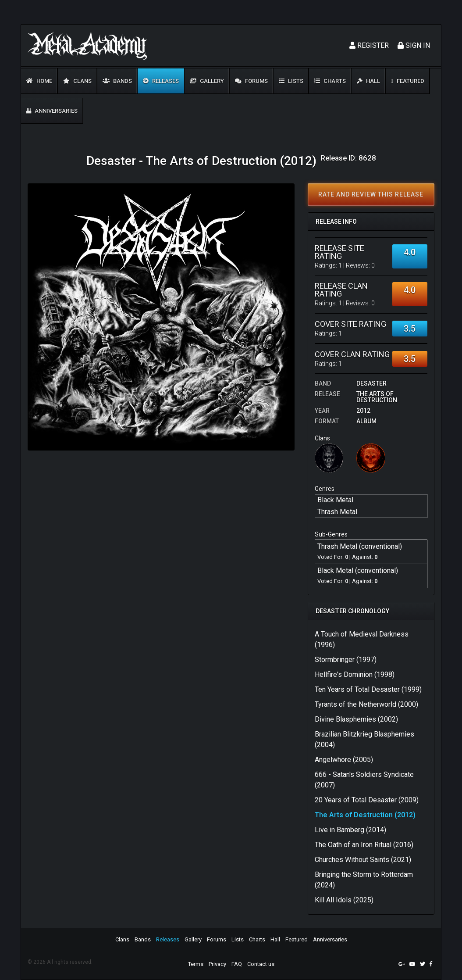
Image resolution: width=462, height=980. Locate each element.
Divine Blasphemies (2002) (356, 719)
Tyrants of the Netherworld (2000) (366, 704)
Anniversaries (52, 111)
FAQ (237, 964)
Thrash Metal (337, 512)
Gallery (207, 81)
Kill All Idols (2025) (344, 900)
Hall (368, 81)
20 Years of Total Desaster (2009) (367, 800)
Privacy (217, 964)
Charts (330, 81)
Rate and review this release (371, 194)
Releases (161, 81)
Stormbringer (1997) (346, 660)
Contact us (261, 964)
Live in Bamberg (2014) (350, 830)
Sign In (414, 45)
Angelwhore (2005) (344, 760)
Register (369, 45)
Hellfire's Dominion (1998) (355, 674)
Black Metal (335, 500)
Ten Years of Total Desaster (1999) (368, 689)
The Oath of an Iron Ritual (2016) (364, 845)
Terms (196, 964)
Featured (408, 81)
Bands (117, 81)
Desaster (371, 383)
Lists (291, 81)
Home (39, 81)
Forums (251, 81)
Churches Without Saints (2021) (363, 860)
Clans (77, 81)
